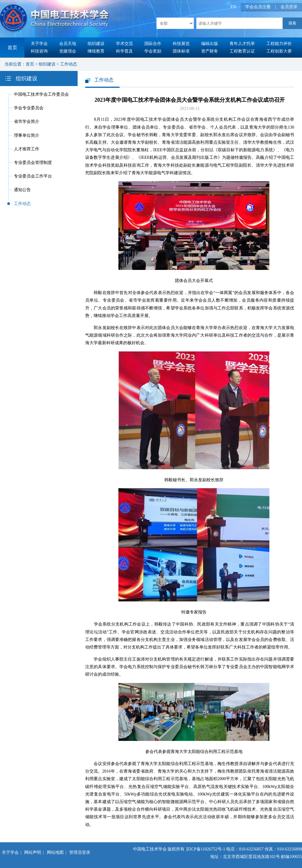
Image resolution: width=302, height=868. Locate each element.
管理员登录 (80, 852)
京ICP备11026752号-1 (206, 849)
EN (234, 7)
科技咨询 (39, 51)
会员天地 (68, 44)
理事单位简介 (27, 135)
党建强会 (68, 51)
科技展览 (181, 44)
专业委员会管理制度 (33, 163)
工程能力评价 (279, 44)
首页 (12, 48)
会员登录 (289, 7)
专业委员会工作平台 (33, 176)
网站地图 (55, 852)
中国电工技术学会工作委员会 (41, 94)
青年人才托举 (242, 44)
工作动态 (69, 64)
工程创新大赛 (279, 51)
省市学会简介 (27, 122)
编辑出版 (210, 44)
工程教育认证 (242, 51)
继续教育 (96, 51)
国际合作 (153, 44)
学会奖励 (153, 51)
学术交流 (124, 44)
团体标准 (181, 51)
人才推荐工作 (27, 149)
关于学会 (39, 44)
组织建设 (96, 44)
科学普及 (124, 51)
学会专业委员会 (29, 108)
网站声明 (33, 852)
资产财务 (210, 51)
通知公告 (22, 190)
